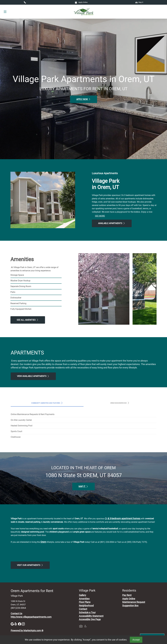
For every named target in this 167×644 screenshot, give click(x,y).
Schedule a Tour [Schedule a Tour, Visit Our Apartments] (87, 612)
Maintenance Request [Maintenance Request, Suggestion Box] (134, 602)
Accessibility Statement (91, 616)
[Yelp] (16, 624)
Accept (136, 640)
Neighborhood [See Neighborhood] (86, 606)
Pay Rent (127, 595)
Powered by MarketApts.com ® (27, 631)
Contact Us (16, 614)
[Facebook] (20, 624)
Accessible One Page (90, 619)
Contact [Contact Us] (83, 609)
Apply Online (81, 2)
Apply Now (84, 99)
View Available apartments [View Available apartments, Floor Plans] (33, 376)
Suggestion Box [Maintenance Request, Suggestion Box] (130, 606)
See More (100, 216)
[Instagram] (23, 624)
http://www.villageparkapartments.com (31, 617)
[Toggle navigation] (5, 12)
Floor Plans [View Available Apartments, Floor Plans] (85, 602)
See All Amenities (28, 320)
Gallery (83, 595)
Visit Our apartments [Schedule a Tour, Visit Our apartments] (30, 565)
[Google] (13, 624)
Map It (139, 2)
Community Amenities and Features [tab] (47, 403)
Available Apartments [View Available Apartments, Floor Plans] (112, 223)
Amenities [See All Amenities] (84, 599)
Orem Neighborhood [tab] (120, 403)
